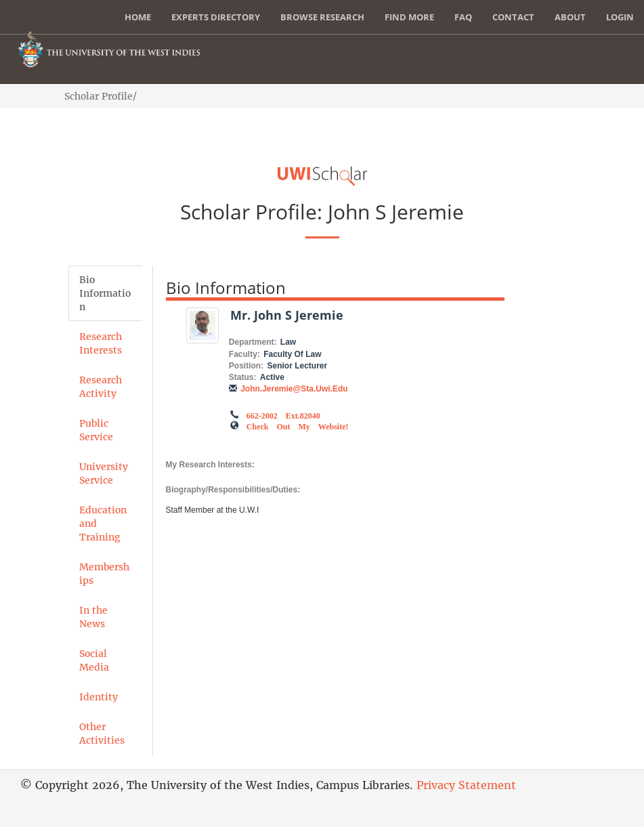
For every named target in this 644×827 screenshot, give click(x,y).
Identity (99, 697)
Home (138, 17)
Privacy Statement (466, 785)
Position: (246, 366)
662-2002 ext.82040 (283, 415)
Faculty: (244, 354)
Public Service (96, 430)
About (570, 17)
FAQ (463, 17)
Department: (253, 342)
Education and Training (103, 524)
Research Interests (101, 343)
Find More (409, 17)
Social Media (94, 660)
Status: (243, 377)
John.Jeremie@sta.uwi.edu (294, 389)
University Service (104, 473)
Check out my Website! (298, 425)
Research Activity (101, 387)
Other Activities (102, 734)
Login (620, 17)
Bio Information (105, 293)
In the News (93, 617)
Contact (513, 17)
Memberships (104, 574)
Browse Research (322, 17)
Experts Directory (216, 17)
